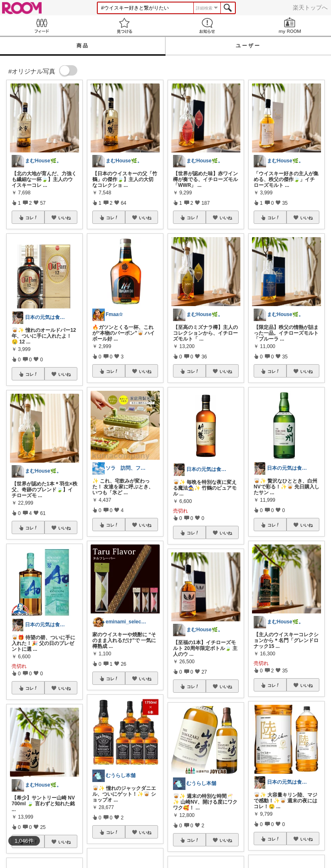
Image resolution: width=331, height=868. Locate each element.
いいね (64, 218)
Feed (41, 26)
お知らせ (207, 26)
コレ (32, 218)
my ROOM (290, 26)
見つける (124, 26)
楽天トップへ (310, 7)
